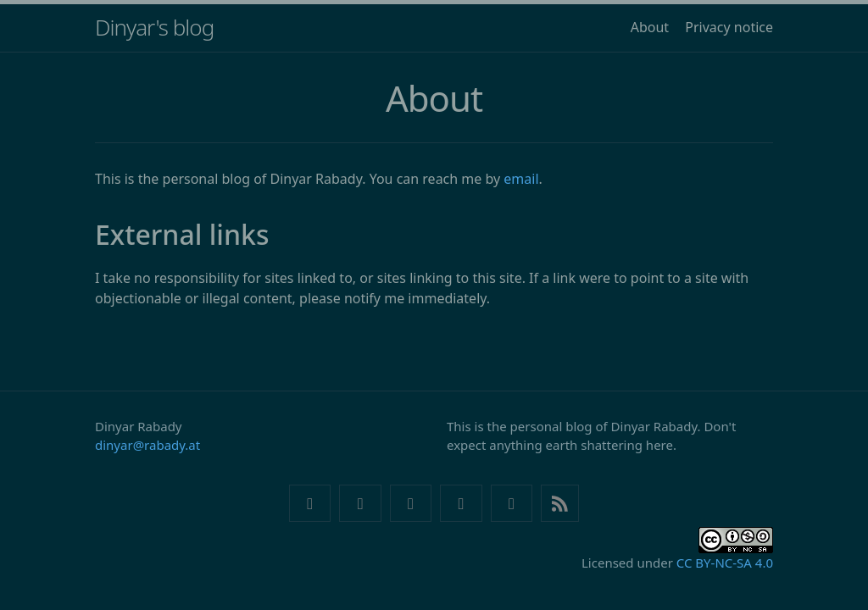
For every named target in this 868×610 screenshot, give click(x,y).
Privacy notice (729, 27)
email (521, 179)
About (650, 27)
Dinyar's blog (154, 27)
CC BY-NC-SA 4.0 (725, 563)
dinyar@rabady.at (147, 445)
